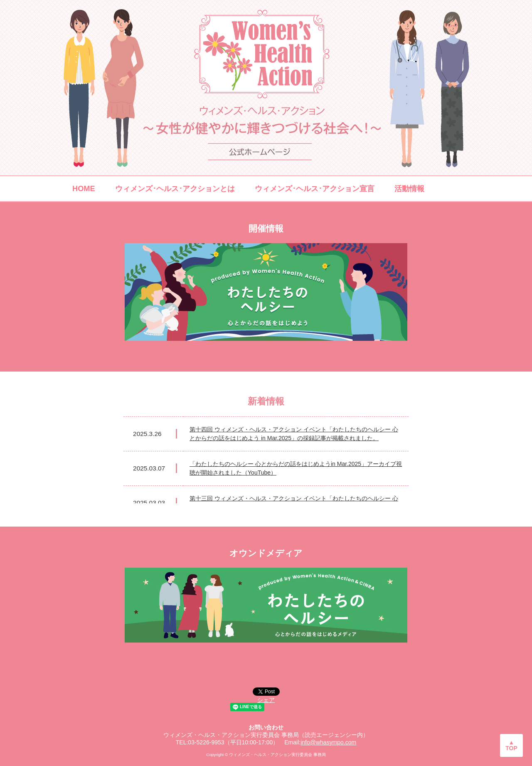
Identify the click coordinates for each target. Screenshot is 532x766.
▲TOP (511, 745)
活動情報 (409, 189)
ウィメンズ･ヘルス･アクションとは (175, 189)
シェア (266, 700)
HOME (84, 189)
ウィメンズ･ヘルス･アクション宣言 (315, 189)
